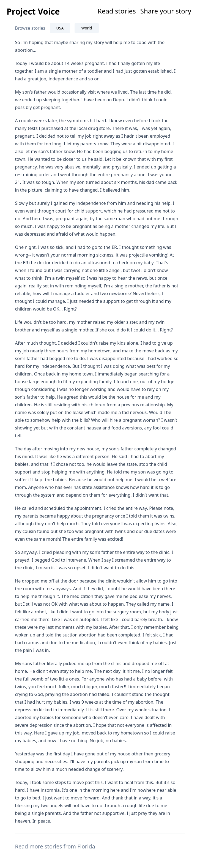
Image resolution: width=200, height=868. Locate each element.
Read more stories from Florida (55, 846)
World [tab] (87, 28)
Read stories (117, 11)
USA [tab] (60, 28)
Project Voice (33, 11)
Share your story (166, 11)
